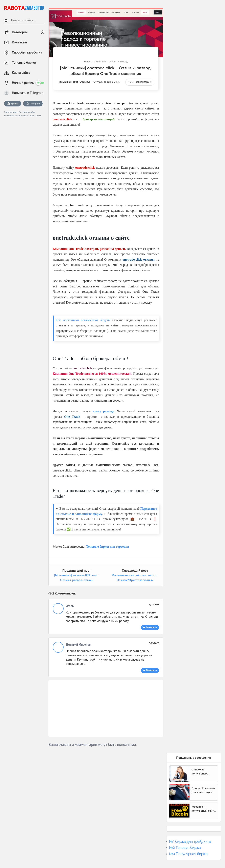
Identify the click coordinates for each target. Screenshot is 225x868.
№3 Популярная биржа (188, 854)
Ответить (151, 627)
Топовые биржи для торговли (107, 547)
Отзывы (85, 82)
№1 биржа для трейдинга (190, 842)
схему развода (104, 411)
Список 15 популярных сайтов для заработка (199, 772)
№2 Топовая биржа (185, 848)
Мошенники (70, 82)
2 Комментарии (141, 82)
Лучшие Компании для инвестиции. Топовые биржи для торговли (203, 790)
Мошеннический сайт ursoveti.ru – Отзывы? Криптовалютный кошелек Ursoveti (135, 580)
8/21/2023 (154, 605)
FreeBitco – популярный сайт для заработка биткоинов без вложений (203, 809)
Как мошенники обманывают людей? (83, 320)
